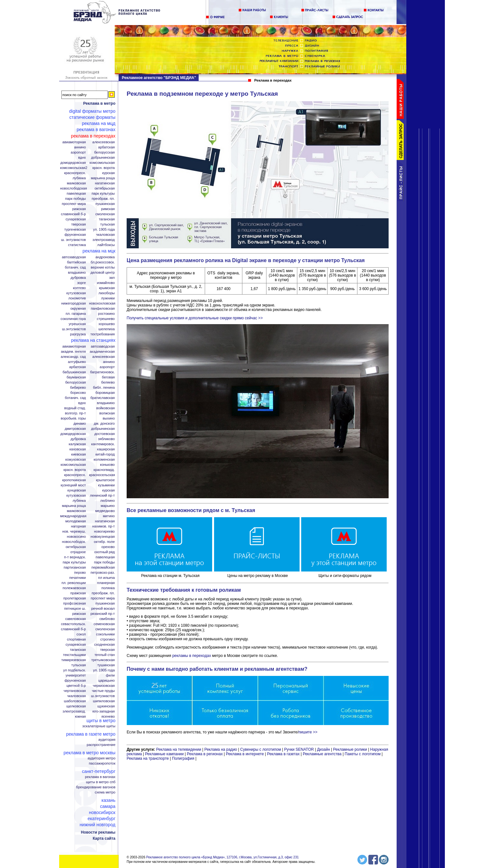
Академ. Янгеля (73, 352)
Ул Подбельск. (75, 670)
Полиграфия (183, 758)
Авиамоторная (74, 142)
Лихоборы (107, 293)
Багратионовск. (102, 372)
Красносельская (102, 475)
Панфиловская (103, 309)
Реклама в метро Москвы (90, 753)
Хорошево (107, 324)
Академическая (102, 352)
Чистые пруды (103, 691)
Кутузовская (76, 293)
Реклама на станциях (93, 340)
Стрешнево (106, 319)
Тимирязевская (74, 660)
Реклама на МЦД (99, 123)
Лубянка (79, 178)
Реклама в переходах (93, 136)
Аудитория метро (101, 758)
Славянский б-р (73, 214)
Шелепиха (107, 329)
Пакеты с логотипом (363, 754)
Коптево (79, 288)
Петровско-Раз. (103, 573)
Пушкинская (105, 204)
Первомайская (103, 567)
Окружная (78, 309)
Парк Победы (75, 199)
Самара (108, 806)
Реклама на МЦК (99, 251)
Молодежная (76, 521)
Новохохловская (102, 303)
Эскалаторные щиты (99, 726)
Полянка (108, 588)
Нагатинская (105, 183)
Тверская (78, 224)
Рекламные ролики (350, 749)
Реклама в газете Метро (91, 734)
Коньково (107, 465)
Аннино (80, 147)
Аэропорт (78, 152)
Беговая (108, 377)
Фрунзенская (75, 235)
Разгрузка (78, 334)
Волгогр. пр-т (75, 413)
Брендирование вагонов (96, 787)
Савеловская (76, 619)
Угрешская (77, 324)
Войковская (106, 408)
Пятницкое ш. (75, 609)
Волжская (107, 413)
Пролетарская (75, 598)
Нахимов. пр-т (104, 526)
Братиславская (103, 398)
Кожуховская (76, 460)
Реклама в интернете (245, 754)
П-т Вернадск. (75, 557)
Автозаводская (74, 257)
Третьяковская (103, 660)
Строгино (108, 639)
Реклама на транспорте (148, 758)
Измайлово (106, 283)
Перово (80, 573)
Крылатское (105, 480)
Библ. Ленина (104, 388)
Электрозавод (104, 240)
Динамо (80, 424)
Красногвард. (104, 470)
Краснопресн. (75, 173)
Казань (108, 800)
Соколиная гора (73, 319)
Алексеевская (104, 142)
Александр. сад (73, 357)
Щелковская (76, 706)
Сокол (81, 634)
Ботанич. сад (75, 267)
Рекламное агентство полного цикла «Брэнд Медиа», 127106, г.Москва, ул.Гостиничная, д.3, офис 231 (223, 857)
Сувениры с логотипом (261, 749)
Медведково (105, 511)
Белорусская (104, 152)
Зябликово (106, 439)
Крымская (107, 288)
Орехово (108, 547)
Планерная (106, 583)
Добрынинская (103, 158)
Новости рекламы (98, 832)
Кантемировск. (103, 444)
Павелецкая (76, 194)
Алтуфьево (77, 362)
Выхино (109, 418)
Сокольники (105, 634)
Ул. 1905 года (104, 230)
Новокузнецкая (103, 537)
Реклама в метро (99, 103)
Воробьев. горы (73, 418)
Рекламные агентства (323, 754)
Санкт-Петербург (99, 771)
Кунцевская (77, 490)
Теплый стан (105, 655)
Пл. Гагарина (76, 314)
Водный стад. (75, 408)
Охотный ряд (104, 552)
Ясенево (108, 717)
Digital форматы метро (92, 111)
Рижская (79, 209)
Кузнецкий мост (73, 485)
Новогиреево (104, 531)
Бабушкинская (74, 372)
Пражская (78, 593)
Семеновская (104, 624)
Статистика (77, 245)
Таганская (107, 219)
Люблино (108, 501)
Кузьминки (106, 485)
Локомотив (77, 298)
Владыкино (77, 273)
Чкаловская (105, 235)
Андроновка (105, 257)
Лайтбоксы (106, 245)
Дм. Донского (104, 424)
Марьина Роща (103, 178)
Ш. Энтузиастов (73, 240)
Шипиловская (104, 701)
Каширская (106, 449)
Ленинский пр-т (102, 496)
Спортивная (76, 639)
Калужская (77, 444)
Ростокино (106, 314)
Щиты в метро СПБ (101, 782)
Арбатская (106, 147)
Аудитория (107, 740)
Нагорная (78, 526)
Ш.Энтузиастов (74, 329)
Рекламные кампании (164, 754)
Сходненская (104, 645)
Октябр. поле (104, 542)
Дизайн (323, 749)
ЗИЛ (112, 278)
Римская (108, 209)
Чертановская (75, 691)
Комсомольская (102, 163)
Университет (76, 675)
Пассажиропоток (102, 763)
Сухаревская (76, 219)
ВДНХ (82, 158)
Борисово (78, 393)
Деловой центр (103, 273)
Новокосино (76, 537)
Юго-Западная (104, 711)
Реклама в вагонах (96, 129)
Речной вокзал (103, 609)
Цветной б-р (76, 686)
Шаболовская (75, 701)
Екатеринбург (101, 819)
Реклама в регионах (205, 754)
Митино (109, 516)
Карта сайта (104, 838)
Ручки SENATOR (299, 749)
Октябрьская (105, 188)
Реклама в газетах (284, 754)
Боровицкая (105, 393)
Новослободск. (74, 542)
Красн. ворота (104, 168)
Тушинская (106, 665)
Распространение (101, 745)
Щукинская (106, 706)
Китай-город (105, 454)
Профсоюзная (75, 603)
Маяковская (76, 183)
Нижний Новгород (98, 825)
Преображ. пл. (103, 199)
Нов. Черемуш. (74, 531)
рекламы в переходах (192, 656)
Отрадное (78, 552)
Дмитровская (75, 429)
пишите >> (308, 732)
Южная (80, 717)
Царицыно (107, 681)
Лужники (108, 298)
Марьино (108, 506)
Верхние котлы (103, 267)
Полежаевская (74, 588)
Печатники (77, 578)
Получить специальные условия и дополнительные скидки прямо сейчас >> (195, 318)
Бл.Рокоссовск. (103, 262)
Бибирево (78, 388)
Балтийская (76, 262)
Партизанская (75, 567)
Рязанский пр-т (103, 614)
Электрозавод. (74, 711)
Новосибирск (102, 812)
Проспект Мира (74, 204)
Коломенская (104, 460)
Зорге (81, 283)
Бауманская (76, 377)
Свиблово (107, 619)
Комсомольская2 (74, 168)
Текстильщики (74, 655)
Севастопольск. (73, 624)
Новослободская (73, 188)
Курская (108, 173)
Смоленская (105, 214)
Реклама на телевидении (179, 749)
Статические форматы (92, 117)
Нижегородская (73, 303)
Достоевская (104, 434)
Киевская (79, 454)
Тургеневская (75, 230)
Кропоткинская (74, 480)
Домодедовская (73, 163)
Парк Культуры (103, 194)
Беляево (108, 382)
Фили (110, 675)
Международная (73, 516)
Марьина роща (74, 506)
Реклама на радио (221, 749)
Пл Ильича (106, 578)
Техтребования (103, 334)
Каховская (78, 449)
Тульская (108, 224)
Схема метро (105, 792)
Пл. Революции (74, 583)
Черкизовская (104, 686)
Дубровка (78, 278)
